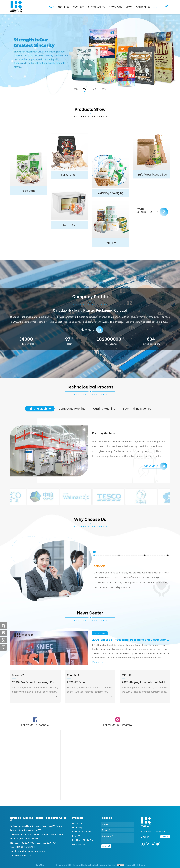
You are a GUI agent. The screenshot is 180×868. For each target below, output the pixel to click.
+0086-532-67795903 (24, 843)
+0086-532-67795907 (46, 843)
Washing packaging (82, 831)
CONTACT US (143, 7)
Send (105, 846)
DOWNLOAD (115, 7)
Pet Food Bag (78, 823)
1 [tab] (76, 89)
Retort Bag (77, 827)
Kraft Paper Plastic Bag (83, 840)
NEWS (129, 7)
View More (98, 693)
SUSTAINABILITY (97, 7)
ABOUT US (63, 7)
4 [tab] (104, 89)
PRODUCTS (78, 7)
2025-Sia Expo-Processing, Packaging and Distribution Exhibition (131, 671)
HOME (51, 7)
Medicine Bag (78, 844)
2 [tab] (86, 89)
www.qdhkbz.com (24, 855)
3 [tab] (95, 89)
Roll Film (76, 836)
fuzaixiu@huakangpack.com (31, 851)
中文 (155, 7)
